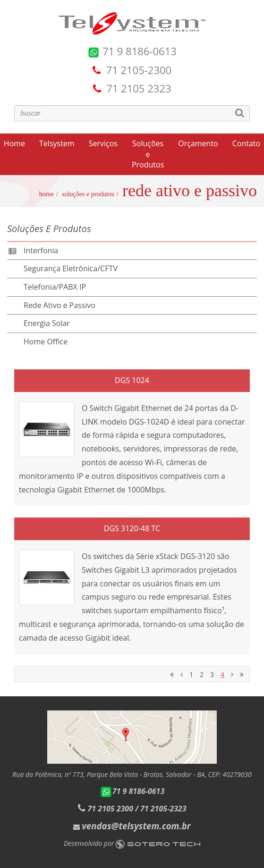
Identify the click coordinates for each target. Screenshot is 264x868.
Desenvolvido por (132, 843)
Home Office (46, 342)
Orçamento (198, 143)
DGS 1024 (132, 380)
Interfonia (41, 250)
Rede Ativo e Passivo (60, 305)
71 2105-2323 (163, 809)
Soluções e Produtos (148, 154)
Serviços (103, 143)
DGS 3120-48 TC (132, 528)
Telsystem (57, 143)
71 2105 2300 (111, 809)
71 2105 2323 (139, 88)
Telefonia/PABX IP (55, 287)
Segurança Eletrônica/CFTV (71, 268)
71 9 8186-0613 (132, 51)
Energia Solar (47, 323)
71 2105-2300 (139, 70)
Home (47, 194)
